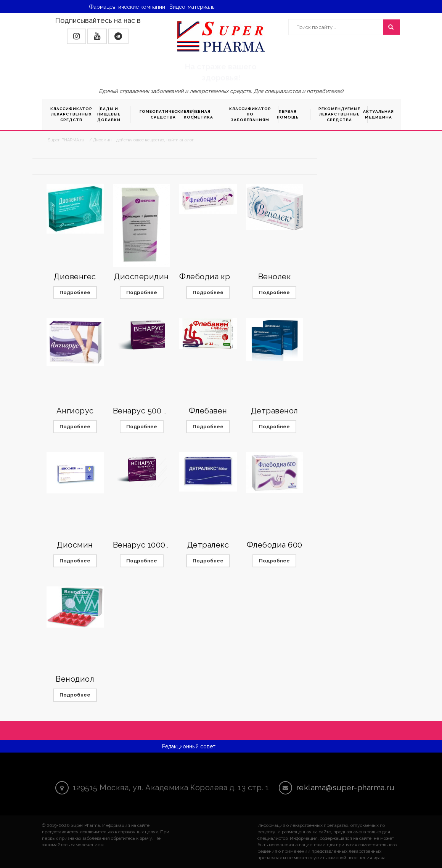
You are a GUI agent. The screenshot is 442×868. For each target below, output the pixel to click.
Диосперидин (141, 277)
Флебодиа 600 (275, 545)
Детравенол (275, 411)
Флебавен (208, 411)
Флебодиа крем (210, 277)
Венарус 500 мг (143, 411)
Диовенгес (75, 277)
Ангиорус (75, 411)
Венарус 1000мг (144, 545)
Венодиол (75, 679)
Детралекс (208, 545)
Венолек (275, 277)
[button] (76, 36)
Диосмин (75, 545)
